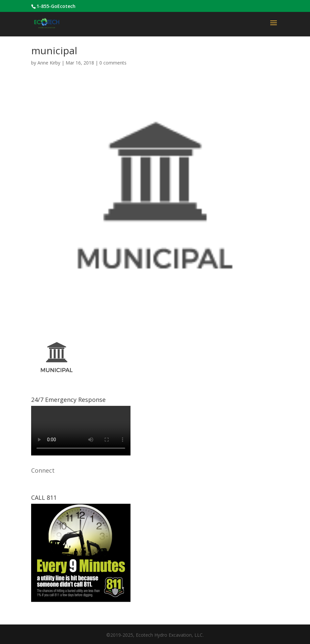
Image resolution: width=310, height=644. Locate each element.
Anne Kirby (49, 63)
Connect (43, 470)
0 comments (113, 63)
